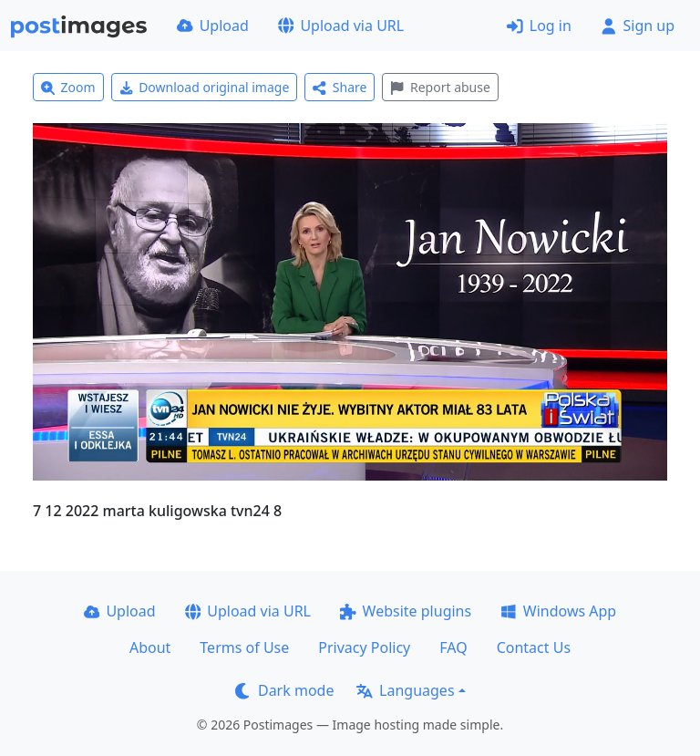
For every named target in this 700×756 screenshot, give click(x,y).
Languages (405, 690)
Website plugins (406, 611)
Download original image (205, 87)
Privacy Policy (364, 647)
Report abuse (440, 87)
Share (340, 87)
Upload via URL (341, 26)
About (150, 647)
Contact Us (534, 647)
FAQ (453, 647)
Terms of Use (244, 647)
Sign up (638, 26)
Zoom (68, 87)
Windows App (558, 611)
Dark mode (284, 690)
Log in (539, 26)
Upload (213, 26)
